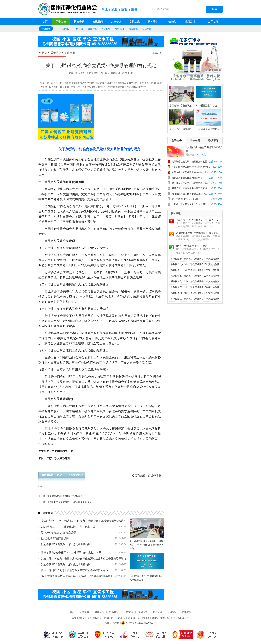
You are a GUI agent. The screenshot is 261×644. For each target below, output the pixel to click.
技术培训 (153, 22)
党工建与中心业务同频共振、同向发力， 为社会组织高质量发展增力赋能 (81, 521)
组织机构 (119, 29)
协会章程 (92, 29)
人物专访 (116, 22)
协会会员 (79, 22)
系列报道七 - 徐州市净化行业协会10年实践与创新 (194, 276)
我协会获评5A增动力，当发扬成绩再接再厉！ (66, 544)
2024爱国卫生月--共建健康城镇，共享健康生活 (67, 527)
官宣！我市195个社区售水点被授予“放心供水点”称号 (70, 553)
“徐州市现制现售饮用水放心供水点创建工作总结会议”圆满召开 (75, 576)
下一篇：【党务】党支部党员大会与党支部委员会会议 (65, 502)
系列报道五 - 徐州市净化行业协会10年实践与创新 (194, 287)
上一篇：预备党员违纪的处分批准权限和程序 (60, 496)
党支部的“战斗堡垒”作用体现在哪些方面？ (204, 149)
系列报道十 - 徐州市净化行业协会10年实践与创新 (194, 259)
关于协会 (61, 22)
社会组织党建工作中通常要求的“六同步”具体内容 (196, 167)
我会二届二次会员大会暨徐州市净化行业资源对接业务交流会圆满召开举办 (82, 559)
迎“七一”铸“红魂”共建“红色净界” (58, 533)
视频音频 (190, 22)
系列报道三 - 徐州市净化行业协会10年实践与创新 (194, 299)
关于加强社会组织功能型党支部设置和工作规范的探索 (197, 162)
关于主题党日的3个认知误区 (186, 199)
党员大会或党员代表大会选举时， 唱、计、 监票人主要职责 (197, 172)
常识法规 (135, 22)
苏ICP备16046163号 (148, 618)
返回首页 (157, 53)
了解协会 (79, 29)
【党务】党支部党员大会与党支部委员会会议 (194, 204)
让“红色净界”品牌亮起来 (53, 538)
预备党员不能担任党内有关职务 (187, 178)
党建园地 (46, 29)
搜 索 (214, 9)
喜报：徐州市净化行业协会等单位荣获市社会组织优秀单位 (73, 570)
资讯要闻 (98, 22)
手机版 (213, 22)
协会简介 (65, 29)
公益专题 (147, 29)
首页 (45, 22)
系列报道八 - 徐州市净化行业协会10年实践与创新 (194, 270)
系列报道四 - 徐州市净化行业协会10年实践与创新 (194, 293)
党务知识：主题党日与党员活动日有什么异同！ (195, 183)
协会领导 (106, 29)
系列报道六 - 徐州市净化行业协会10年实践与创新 (194, 282)
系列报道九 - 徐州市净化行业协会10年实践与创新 (194, 264)
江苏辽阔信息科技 (180, 618)
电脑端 (108, 623)
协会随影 (171, 22)
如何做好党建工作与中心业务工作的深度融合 (194, 194)
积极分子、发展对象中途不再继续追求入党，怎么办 (197, 188)
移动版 (116, 623)
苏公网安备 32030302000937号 (139, 623)
